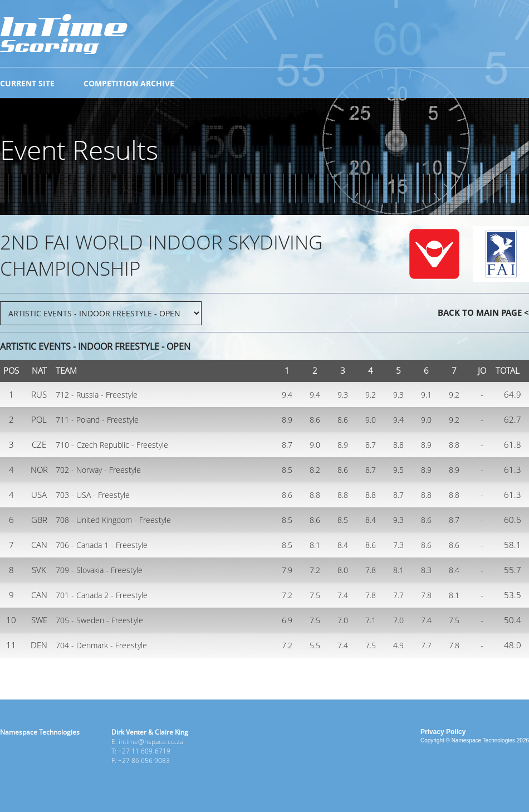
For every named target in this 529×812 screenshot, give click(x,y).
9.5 (398, 470)
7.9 (287, 570)
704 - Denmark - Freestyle (101, 645)
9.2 (371, 395)
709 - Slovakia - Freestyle (99, 570)
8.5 (287, 470)
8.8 (398, 445)
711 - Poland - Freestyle (97, 420)
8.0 (343, 570)
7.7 (398, 595)
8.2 (315, 470)
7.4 (343, 595)
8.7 (287, 445)
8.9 (287, 420)
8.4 (371, 520)
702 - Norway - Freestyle (98, 470)
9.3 (343, 395)
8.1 (315, 545)
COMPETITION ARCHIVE (129, 83)
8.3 (426, 570)
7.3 (398, 545)
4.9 (398, 645)
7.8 (371, 570)
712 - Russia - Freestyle (97, 395)
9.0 (371, 420)
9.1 (426, 395)
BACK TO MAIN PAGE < (483, 312)
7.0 (343, 620)
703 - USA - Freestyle (93, 495)
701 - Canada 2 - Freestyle (102, 595)
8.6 (315, 420)
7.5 (315, 595)
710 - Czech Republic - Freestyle (112, 445)
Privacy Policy (443, 732)
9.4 (287, 395)
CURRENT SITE (27, 83)
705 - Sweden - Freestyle (99, 620)
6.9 (287, 620)
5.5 (315, 645)
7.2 (315, 570)
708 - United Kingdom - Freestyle (113, 520)
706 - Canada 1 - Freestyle (102, 545)
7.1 (371, 620)
